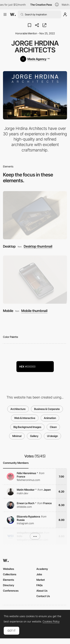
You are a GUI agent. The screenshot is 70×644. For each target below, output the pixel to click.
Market (41, 580)
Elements (8, 580)
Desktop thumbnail (38, 246)
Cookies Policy (51, 621)
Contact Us (43, 596)
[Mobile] (35, 280)
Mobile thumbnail (34, 311)
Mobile (8, 311)
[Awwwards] (13, 14)
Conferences (11, 591)
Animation (50, 418)
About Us (42, 591)
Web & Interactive (25, 418)
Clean (53, 427)
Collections (10, 574)
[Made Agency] (35, 59)
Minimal (17, 436)
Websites (8, 569)
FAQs (39, 585)
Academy (42, 569)
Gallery (34, 436)
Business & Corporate (47, 409)
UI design (52, 436)
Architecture (18, 409)
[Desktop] (35, 215)
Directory (9, 585)
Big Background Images (27, 427)
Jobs (39, 574)
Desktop (9, 246)
